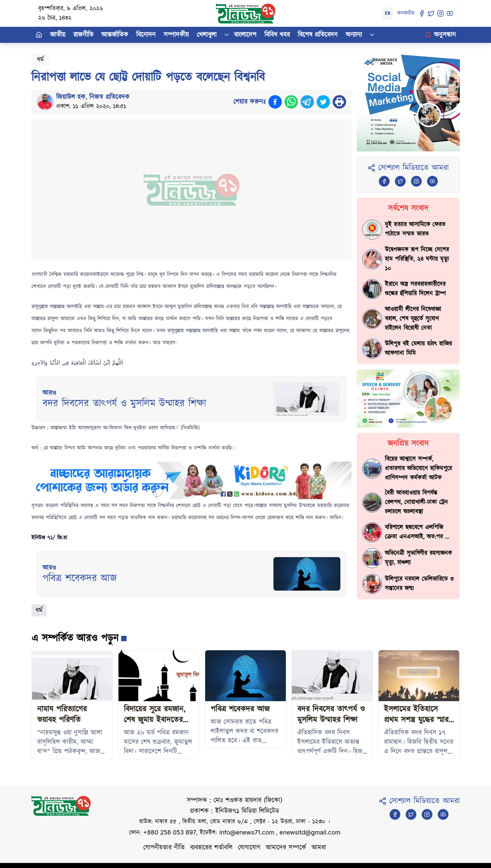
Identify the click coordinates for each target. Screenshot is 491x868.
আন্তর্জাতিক (115, 35)
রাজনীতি (83, 35)
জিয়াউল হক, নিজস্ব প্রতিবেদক (93, 97)
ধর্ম (40, 60)
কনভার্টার (406, 13)
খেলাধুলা (207, 35)
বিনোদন (146, 35)
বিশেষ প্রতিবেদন (318, 35)
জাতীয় (58, 35)
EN (388, 13)
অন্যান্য (354, 35)
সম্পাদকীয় (176, 35)
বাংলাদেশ (245, 35)
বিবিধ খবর (277, 35)
